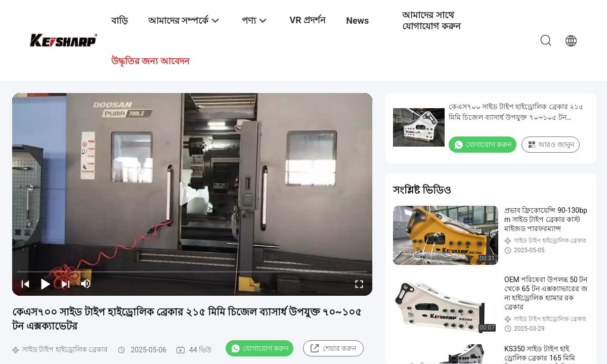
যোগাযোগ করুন (259, 348)
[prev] (25, 284)
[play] (192, 194)
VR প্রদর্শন (308, 20)
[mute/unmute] (86, 284)
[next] (66, 284)
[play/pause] (46, 284)
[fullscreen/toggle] (359, 284)
